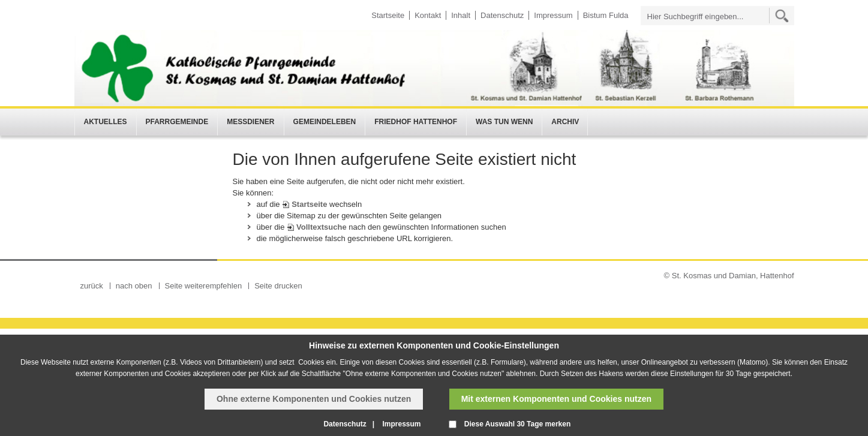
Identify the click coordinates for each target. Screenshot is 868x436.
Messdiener (250, 122)
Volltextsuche (322, 227)
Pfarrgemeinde (177, 122)
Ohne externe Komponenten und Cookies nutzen (314, 399)
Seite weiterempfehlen (204, 286)
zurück (92, 286)
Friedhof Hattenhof (416, 122)
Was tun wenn (504, 122)
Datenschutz (502, 15)
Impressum (553, 15)
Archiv (565, 122)
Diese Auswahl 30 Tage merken (517, 424)
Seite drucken (278, 286)
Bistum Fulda (606, 15)
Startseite (388, 15)
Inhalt (461, 15)
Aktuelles (106, 122)
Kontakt (428, 15)
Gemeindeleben (325, 122)
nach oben (134, 286)
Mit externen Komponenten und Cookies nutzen (556, 399)
